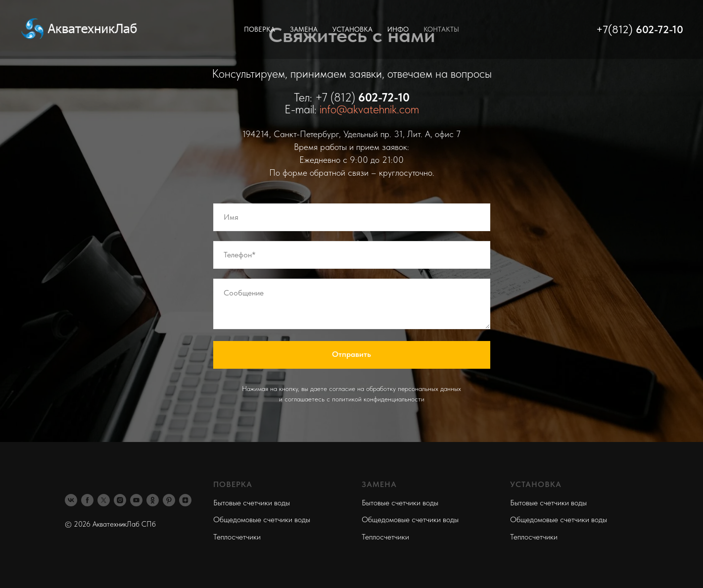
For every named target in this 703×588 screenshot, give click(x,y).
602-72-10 (659, 29)
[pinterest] (169, 500)
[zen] (185, 500)
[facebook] (87, 500)
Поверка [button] (259, 29)
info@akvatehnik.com (369, 109)
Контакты (441, 29)
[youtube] (136, 500)
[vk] (71, 500)
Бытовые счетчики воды (252, 503)
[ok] (153, 500)
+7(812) (616, 29)
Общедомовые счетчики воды (262, 519)
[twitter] (104, 500)
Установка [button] (352, 29)
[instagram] (120, 500)
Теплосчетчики (237, 537)
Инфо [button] (398, 29)
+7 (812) (337, 97)
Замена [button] (304, 29)
